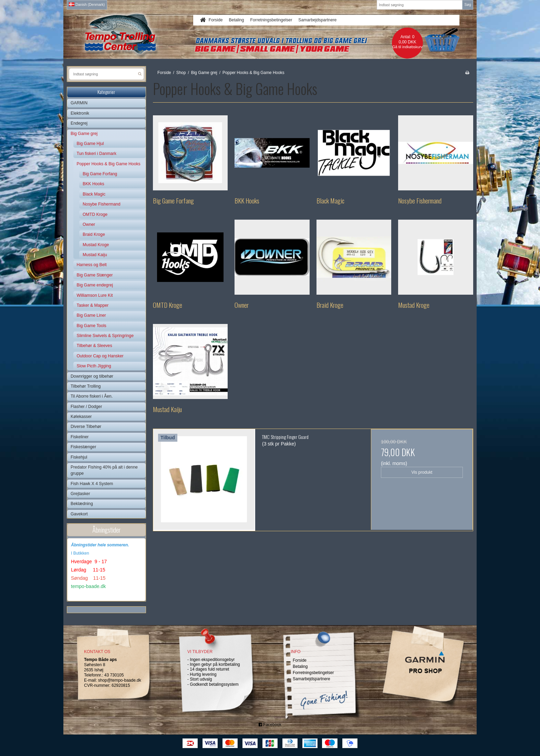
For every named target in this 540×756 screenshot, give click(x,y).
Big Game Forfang (100, 174)
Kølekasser (81, 417)
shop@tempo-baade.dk (120, 680)
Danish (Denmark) (87, 4)
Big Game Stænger (95, 275)
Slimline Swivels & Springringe (105, 336)
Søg (468, 4)
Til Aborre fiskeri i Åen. (92, 396)
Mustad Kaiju (95, 255)
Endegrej (79, 123)
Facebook (270, 725)
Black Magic (94, 194)
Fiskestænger (83, 447)
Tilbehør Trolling (86, 386)
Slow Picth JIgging (94, 366)
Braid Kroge (94, 234)
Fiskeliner (80, 437)
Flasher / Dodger (86, 407)
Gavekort (79, 514)
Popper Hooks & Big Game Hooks (109, 164)
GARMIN (79, 103)
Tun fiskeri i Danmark (97, 154)
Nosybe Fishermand (102, 204)
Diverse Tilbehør (86, 427)
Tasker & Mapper (93, 305)
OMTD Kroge (95, 214)
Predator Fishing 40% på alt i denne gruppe (104, 470)
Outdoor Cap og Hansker (100, 356)
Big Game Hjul (90, 144)
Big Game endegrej (95, 285)
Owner (89, 224)
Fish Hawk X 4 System (92, 484)
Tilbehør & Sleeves (95, 346)
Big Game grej (84, 134)
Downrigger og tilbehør (92, 376)
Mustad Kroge (96, 245)
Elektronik (80, 113)
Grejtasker (80, 494)
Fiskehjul (79, 457)
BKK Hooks (94, 184)
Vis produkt (422, 472)
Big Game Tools (92, 326)
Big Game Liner (91, 315)
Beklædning (82, 504)
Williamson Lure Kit (95, 295)
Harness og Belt (92, 265)
